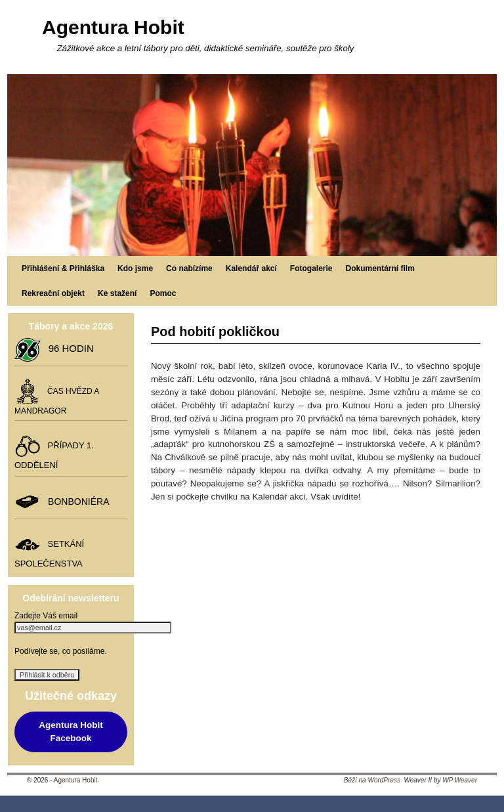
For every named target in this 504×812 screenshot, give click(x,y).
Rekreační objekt (53, 293)
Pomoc (163, 293)
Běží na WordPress (372, 780)
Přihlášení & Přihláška (63, 268)
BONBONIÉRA (76, 502)
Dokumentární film (380, 268)
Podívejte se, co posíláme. (61, 651)
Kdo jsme (135, 268)
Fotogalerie (311, 268)
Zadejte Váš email (46, 616)
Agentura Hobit (113, 27)
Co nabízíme (189, 268)
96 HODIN (68, 348)
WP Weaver (460, 780)
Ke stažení (117, 293)
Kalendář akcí (251, 268)
